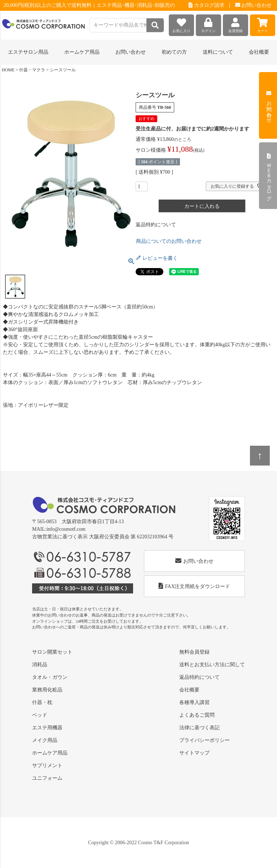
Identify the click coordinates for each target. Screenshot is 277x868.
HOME (8, 70)
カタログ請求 (206, 5)
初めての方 (174, 52)
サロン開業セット (52, 652)
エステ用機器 (47, 728)
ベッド (40, 715)
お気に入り (181, 24)
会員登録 (236, 24)
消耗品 (40, 665)
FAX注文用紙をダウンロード (195, 586)
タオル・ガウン (50, 677)
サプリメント (47, 765)
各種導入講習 (194, 702)
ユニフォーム (47, 778)
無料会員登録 (194, 652)
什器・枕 (42, 702)
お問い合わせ (254, 5)
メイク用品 (45, 740)
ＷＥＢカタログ (269, 176)
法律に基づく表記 (199, 728)
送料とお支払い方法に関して (212, 665)
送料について (218, 52)
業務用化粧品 (47, 690)
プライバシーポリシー (205, 740)
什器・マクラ (32, 70)
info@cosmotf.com (66, 529)
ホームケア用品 (50, 753)
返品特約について (156, 225)
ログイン (208, 24)
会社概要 (259, 52)
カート (263, 24)
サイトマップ (194, 753)
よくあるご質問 (197, 715)
